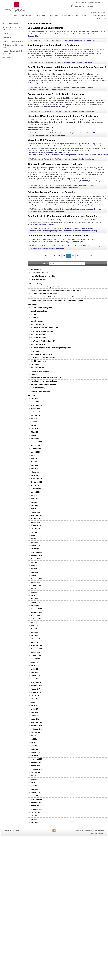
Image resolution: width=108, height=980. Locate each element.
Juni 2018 (34, 662)
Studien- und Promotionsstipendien (44, 294)
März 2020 (34, 599)
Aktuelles (101, 19)
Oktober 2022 (35, 522)
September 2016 (36, 729)
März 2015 (34, 789)
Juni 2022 (34, 535)
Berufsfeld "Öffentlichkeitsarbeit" (87, 246)
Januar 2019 (35, 642)
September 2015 (36, 769)
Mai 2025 (34, 425)
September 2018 (36, 656)
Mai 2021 (34, 569)
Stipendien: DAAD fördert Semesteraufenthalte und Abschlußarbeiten (64, 116)
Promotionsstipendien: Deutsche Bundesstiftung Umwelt (57, 94)
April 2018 (34, 669)
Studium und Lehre (70, 16)
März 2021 (34, 572)
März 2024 (34, 469)
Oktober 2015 (35, 766)
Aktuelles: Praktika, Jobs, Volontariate (11, 28)
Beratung (86, 16)
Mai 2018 (34, 666)
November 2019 (36, 612)
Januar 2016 (35, 756)
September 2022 (36, 525)
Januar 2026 (35, 402)
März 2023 (34, 509)
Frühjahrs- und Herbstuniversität (42, 358)
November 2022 (36, 519)
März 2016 (34, 749)
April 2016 (34, 746)
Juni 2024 (34, 459)
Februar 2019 (35, 639)
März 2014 (34, 823)
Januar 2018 (35, 679)
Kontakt (103, 13)
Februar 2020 (35, 602)
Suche (45, 263)
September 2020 (36, 586)
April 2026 (34, 399)
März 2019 (34, 636)
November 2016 (36, 726)
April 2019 (34, 632)
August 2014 (35, 812)
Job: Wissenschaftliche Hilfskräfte (45, 28)
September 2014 (36, 809)
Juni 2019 (34, 626)
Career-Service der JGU (39, 273)
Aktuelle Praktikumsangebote (74, 87)
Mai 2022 (34, 539)
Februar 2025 (35, 435)
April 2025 (34, 429)
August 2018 (35, 659)
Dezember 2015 (36, 759)
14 (73, 256)
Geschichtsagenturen (38, 361)
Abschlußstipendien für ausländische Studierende (54, 45)
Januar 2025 (35, 439)
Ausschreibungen (76, 40)
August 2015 (35, 772)
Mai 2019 (34, 629)
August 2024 (35, 452)
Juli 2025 (34, 419)
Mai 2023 (34, 502)
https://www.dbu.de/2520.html (55, 107)
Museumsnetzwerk (37, 368)
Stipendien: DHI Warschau (41, 140)
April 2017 (34, 709)
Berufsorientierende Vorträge (41, 354)
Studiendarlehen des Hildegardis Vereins (45, 287)
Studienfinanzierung (90, 40)
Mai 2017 (34, 706)
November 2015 (36, 762)
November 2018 (36, 649)
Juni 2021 (34, 566)
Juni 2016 (34, 739)
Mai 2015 (34, 782)
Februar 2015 (35, 792)
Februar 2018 (35, 676)
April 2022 (34, 542)
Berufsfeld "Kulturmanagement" (42, 331)
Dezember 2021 (36, 552)
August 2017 (35, 696)
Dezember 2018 (36, 646)
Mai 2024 (34, 462)
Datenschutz (79, 831)
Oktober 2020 (35, 582)
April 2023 (34, 505)
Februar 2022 (35, 545)
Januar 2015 (35, 796)
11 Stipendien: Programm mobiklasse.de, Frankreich (55, 164)
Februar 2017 (35, 716)
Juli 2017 (34, 699)
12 (64, 256)
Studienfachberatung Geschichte (43, 276)
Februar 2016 (35, 752)
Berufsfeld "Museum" (38, 338)
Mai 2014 (34, 819)
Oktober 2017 (35, 689)
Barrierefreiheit (98, 831)
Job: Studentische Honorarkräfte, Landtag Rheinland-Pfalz (58, 236)
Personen (41, 16)
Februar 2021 (35, 575)
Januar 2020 (35, 606)
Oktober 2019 (35, 616)
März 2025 (34, 432)
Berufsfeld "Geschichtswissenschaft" (44, 328)
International (100, 16)
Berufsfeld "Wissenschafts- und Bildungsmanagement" (51, 348)
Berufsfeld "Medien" (38, 334)
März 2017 (34, 712)
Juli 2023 (34, 495)
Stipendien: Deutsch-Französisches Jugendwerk (53, 192)
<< (46, 256)
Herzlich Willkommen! (10, 24)
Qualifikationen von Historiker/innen (44, 384)
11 (59, 256)
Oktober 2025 (35, 409)
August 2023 (35, 492)
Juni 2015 (34, 779)
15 (78, 256)
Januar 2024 (35, 475)
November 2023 (36, 482)
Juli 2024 (34, 455)
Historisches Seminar (24, 16)
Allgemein (34, 318)
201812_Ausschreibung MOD (43, 224)
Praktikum (47, 89)
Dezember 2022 (36, 515)
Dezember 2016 (36, 722)
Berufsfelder (7, 37)
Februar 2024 (35, 472)
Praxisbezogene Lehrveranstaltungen (44, 381)
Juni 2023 (34, 499)
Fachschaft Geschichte (39, 279)
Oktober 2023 (35, 485)
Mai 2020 (34, 595)
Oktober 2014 (35, 806)
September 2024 (36, 449)
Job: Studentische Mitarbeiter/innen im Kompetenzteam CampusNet (63, 216)
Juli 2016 (34, 736)
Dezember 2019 (36, 609)
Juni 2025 (34, 422)
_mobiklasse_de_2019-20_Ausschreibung (85, 181)
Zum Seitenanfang (97, 833)
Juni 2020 (34, 592)
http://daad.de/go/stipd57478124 (40, 130)
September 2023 (36, 489)
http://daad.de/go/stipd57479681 (40, 128)
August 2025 (35, 415)
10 (54, 256)
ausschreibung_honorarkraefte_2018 (70, 242)
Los (88, 263)
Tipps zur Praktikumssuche (40, 391)
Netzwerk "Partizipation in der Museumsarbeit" (13, 52)
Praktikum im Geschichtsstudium (14, 41)
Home (95, 13)
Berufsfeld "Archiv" (38, 324)
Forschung (54, 16)
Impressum (7, 57)
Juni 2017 (34, 702)
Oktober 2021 (35, 559)
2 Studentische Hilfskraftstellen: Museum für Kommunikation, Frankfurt (57, 300)
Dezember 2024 (36, 442)
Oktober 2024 (35, 445)
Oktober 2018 (35, 652)
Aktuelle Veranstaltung (39, 311)
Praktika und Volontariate (53, 187)
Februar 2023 (35, 512)
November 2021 (36, 555)
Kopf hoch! (7, 34)
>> (91, 256)
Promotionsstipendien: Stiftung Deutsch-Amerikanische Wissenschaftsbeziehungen (61, 297)
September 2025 (36, 412)
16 (83, 256)
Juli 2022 (34, 532)
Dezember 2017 (36, 682)
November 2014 (36, 802)
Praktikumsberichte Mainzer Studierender (46, 378)
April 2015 (34, 786)
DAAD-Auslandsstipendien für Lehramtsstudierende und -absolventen (56, 290)
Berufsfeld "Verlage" (38, 344)
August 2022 (35, 529)
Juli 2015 (34, 776)
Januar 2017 (35, 719)
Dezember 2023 (36, 479)
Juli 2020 (34, 589)
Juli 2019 (34, 622)
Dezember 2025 (36, 405)
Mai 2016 (34, 742)
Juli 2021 (34, 562)
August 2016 (35, 732)
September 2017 (36, 692)
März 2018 (34, 672)
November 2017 (36, 686)
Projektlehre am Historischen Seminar (13, 46)
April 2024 (34, 465)
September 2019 (36, 619)
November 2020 (36, 579)
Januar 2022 (35, 549)
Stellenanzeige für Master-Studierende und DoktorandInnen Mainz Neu (54, 83)
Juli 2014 (34, 816)
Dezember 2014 (36, 799)
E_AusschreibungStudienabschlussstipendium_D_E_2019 (49, 58)
